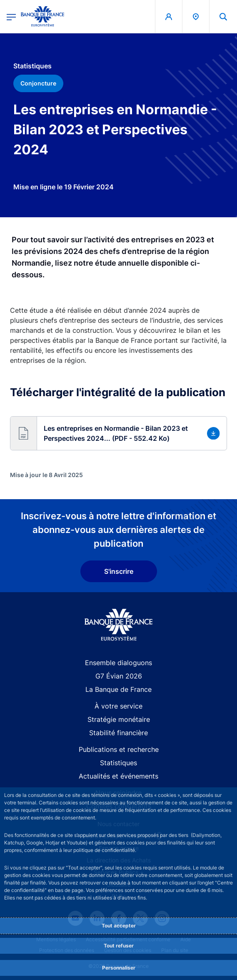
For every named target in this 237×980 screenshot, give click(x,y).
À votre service (118, 706)
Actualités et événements (118, 776)
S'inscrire (119, 571)
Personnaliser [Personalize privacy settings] (119, 968)
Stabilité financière (118, 733)
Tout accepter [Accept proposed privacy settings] (119, 926)
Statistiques (118, 763)
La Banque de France (118, 689)
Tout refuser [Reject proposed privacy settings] (119, 946)
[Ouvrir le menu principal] (11, 16)
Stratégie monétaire (119, 719)
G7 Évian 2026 (119, 676)
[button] (118, 433)
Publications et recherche (119, 749)
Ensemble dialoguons (118, 663)
